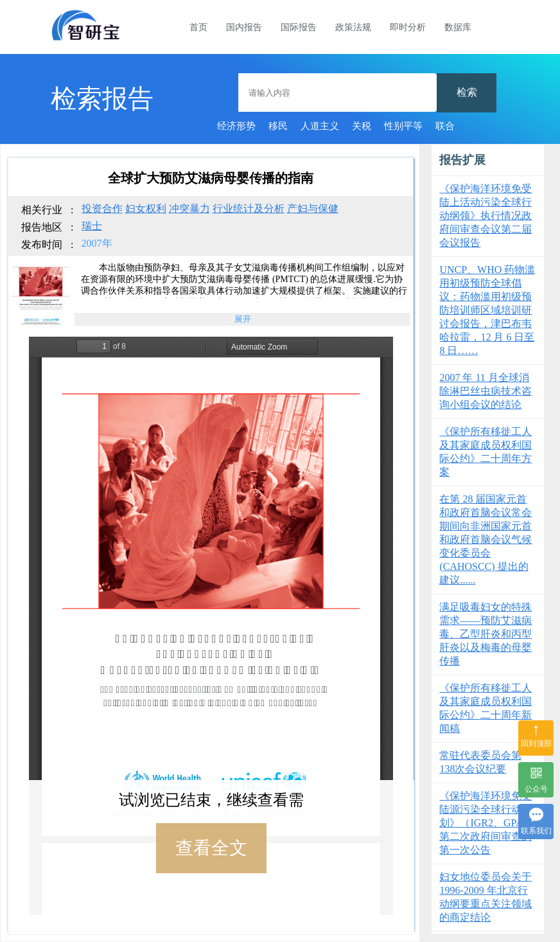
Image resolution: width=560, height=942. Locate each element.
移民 (278, 126)
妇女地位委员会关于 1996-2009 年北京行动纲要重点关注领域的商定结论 (486, 897)
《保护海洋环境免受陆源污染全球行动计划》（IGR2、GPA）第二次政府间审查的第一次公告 (486, 823)
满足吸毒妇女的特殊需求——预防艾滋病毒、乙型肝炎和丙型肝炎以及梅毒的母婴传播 (486, 634)
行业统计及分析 (249, 209)
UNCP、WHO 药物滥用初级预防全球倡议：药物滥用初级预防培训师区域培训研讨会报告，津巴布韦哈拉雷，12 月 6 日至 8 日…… (487, 310)
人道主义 (320, 126)
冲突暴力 (189, 209)
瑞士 (92, 226)
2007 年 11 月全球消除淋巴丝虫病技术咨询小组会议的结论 (486, 391)
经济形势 (236, 126)
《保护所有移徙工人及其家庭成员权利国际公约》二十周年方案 (486, 452)
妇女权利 (146, 209)
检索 (467, 92)
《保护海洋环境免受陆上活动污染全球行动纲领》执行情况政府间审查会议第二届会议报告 (486, 216)
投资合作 (102, 209)
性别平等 (403, 126)
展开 (243, 319)
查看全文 (211, 848)
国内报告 (244, 27)
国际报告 (299, 27)
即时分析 (408, 27)
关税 (362, 126)
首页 (198, 27)
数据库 (458, 27)
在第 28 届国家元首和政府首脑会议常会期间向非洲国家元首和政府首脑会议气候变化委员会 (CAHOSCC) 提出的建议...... (486, 539)
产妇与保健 (313, 209)
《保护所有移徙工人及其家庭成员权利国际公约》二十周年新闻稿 (486, 708)
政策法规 (353, 27)
